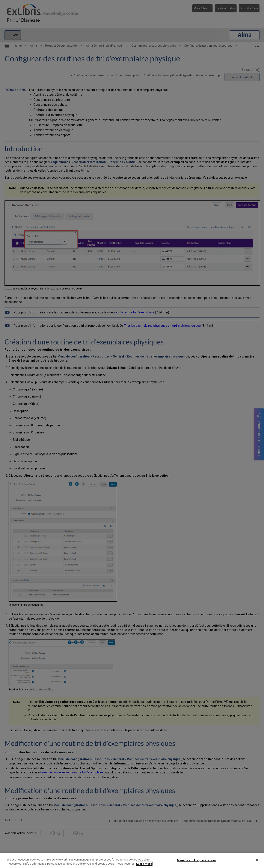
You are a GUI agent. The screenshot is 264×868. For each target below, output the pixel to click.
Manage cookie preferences (197, 860)
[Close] (257, 860)
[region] (132, 861)
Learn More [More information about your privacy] (144, 864)
